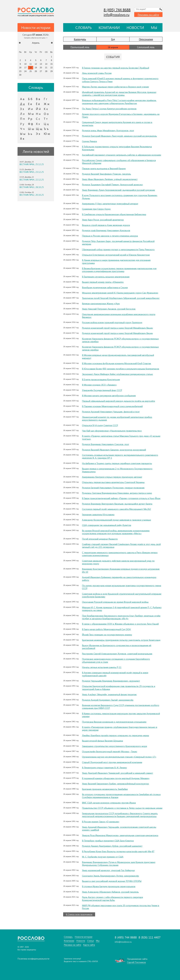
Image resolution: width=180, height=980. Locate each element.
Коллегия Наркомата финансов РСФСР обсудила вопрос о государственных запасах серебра (120, 340)
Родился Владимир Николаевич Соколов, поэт (105, 444)
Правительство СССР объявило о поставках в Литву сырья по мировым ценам (122, 808)
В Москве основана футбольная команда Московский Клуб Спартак (117, 363)
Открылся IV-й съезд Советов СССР (100, 425)
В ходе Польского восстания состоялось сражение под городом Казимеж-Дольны (120, 197)
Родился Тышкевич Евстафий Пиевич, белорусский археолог (112, 185)
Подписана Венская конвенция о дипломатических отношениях (114, 722)
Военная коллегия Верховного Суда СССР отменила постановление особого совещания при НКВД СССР (121, 707)
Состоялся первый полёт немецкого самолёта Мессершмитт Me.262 (116, 509)
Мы (154, 27)
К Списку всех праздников (79, 914)
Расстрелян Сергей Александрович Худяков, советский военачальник (117, 654)
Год (113, 39)
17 (25, 68)
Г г (45, 99)
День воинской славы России (97, 73)
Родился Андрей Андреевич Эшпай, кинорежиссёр (108, 700)
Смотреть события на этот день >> (36, 38)
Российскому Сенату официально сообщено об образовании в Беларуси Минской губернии (119, 162)
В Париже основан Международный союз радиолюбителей (112, 406)
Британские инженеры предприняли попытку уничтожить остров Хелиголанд (121, 640)
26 (36, 71)
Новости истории (84, 937)
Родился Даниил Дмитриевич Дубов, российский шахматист (112, 846)
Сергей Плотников (136, 962)
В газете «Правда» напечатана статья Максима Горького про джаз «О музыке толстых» (121, 437)
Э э (38, 134)
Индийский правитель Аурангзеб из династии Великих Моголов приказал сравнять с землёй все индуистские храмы (119, 94)
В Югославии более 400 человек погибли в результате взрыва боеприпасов (121, 369)
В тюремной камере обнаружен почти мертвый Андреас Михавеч (116, 778)
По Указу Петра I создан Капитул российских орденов (109, 109)
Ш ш (31, 129)
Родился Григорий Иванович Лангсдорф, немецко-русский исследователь (119, 136)
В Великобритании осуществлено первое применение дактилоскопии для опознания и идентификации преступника (119, 270)
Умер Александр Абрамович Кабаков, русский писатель (110, 892)
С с (38, 119)
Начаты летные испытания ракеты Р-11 (102, 667)
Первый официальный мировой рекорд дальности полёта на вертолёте (118, 401)
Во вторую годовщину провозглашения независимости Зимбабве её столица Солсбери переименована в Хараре (121, 796)
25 (31, 71)
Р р (30, 119)
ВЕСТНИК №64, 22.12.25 (32, 180)
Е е (30, 104)
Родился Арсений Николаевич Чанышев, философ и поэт (111, 412)
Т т (46, 119)
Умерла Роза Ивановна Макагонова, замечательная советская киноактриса (120, 835)
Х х (38, 124)
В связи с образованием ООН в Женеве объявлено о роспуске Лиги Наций (120, 624)
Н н (38, 114)
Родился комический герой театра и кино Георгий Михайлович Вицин (117, 328)
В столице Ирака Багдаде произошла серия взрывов (109, 886)
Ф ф (30, 124)
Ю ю (47, 134)
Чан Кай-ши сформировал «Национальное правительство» (112, 431)
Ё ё (38, 104)
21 (46, 68)
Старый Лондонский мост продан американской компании (112, 762)
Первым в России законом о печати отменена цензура (110, 236)
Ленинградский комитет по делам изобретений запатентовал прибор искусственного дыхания (117, 418)
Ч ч (22, 129)
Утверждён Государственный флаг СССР (102, 390)
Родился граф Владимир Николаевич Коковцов (106, 230)
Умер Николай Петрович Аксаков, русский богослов (109, 309)
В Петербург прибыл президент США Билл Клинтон (108, 841)
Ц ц (46, 124)
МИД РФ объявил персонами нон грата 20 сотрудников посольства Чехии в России (121, 907)
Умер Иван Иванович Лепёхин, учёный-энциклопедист (110, 179)
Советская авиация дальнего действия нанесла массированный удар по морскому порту (118, 562)
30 (20, 75)
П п (22, 119)
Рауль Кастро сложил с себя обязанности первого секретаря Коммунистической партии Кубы (112, 899)
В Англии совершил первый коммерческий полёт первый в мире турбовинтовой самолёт (115, 674)
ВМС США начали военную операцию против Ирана (109, 803)
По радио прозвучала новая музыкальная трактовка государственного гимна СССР (122, 587)
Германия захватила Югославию (98, 514)
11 (31, 64)
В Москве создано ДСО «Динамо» (99, 385)
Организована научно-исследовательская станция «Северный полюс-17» (119, 757)
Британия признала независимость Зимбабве (105, 789)
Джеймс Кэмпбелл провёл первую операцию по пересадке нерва (115, 735)
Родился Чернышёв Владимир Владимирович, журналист (111, 681)
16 (20, 68)
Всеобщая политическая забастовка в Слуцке (105, 287)
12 (36, 64)
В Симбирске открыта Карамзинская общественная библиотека (114, 214)
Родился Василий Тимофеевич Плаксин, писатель (106, 174)
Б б (30, 99)
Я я (22, 139)
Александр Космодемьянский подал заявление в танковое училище (116, 520)
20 (41, 68)
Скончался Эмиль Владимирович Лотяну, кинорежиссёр (110, 876)
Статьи (90, 941)
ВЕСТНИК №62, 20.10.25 (32, 195)
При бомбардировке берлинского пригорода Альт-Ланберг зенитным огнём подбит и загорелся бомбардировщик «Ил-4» (121, 617)
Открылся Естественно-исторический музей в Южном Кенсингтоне (116, 255)
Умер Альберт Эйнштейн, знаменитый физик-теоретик (109, 694)
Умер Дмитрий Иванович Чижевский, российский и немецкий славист (118, 773)
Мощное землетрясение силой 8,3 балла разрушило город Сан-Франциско (120, 293)
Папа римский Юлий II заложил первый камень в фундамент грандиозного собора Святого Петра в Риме (120, 80)
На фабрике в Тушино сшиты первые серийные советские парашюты (117, 463)
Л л (22, 114)
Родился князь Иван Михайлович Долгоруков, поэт (108, 130)
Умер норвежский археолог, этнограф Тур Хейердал (108, 870)
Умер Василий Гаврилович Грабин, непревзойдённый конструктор (115, 784)
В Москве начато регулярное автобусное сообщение (109, 396)
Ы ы (23, 134)
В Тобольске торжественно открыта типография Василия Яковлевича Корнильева (117, 148)
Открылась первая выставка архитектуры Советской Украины (113, 482)
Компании (109, 27)
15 (51, 64)
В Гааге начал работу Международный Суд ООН (106, 629)
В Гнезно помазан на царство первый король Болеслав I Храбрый (116, 68)
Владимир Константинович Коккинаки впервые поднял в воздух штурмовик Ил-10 (121, 570)
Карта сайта (89, 945)
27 (41, 71)
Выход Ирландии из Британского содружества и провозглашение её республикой (117, 647)
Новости (135, 27)
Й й (38, 109)
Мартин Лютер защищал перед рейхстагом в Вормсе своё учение (115, 87)
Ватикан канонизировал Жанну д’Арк (101, 303)
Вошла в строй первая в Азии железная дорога (106, 225)
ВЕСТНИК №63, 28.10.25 (32, 187)
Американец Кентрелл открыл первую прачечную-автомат (112, 477)
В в (38, 99)
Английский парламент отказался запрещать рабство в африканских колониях (122, 155)
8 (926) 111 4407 (150, 937)
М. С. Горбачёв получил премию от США (103, 857)
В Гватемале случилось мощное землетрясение (106, 277)
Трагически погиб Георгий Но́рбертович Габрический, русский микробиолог (121, 298)
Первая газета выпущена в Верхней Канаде (104, 168)
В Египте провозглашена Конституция (101, 379)
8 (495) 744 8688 (117, 10)
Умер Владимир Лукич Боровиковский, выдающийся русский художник (118, 190)
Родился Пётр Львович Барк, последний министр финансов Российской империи (118, 243)
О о (46, 114)
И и (30, 109)
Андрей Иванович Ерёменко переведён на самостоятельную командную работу (119, 579)
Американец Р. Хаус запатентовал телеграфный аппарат (110, 204)
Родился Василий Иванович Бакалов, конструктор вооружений (114, 450)
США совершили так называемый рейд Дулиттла (107, 525)
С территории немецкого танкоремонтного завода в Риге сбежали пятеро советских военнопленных (120, 554)
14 (46, 64)
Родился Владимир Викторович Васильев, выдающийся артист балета (117, 504)
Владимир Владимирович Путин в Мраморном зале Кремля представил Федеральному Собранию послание (119, 864)
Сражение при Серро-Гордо (96, 209)
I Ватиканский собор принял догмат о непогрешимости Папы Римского (118, 249)
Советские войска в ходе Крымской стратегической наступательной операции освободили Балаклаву (122, 595)
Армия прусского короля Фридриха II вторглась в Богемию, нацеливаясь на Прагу (121, 115)
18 (31, 68)
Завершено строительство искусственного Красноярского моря (114, 746)
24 (25, 71)
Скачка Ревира (89, 141)
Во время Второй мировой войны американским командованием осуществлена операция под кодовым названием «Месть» (116, 532)
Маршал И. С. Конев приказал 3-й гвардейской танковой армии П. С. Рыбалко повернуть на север (122, 609)
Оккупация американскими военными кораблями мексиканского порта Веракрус (119, 316)
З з (22, 109)
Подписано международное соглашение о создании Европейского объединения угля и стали (116, 660)
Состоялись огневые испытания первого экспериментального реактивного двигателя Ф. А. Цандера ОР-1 (120, 456)
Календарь (80, 39)
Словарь (84, 27)
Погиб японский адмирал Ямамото (100, 539)
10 (25, 64)
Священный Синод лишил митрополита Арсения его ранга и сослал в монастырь (117, 124)
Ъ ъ (46, 129)
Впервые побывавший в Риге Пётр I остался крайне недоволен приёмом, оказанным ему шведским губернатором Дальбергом (119, 102)
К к (46, 109)
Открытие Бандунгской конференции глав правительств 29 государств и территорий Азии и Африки (119, 688)
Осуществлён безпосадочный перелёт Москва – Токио (110, 751)
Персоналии (146, 39)
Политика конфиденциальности (33, 959)
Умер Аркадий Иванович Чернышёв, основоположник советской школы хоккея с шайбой (119, 828)
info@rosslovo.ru (117, 15)
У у (22, 124)
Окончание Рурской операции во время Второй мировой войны (115, 602)
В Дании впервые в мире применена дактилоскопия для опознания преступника (116, 262)
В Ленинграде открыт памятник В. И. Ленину (104, 768)
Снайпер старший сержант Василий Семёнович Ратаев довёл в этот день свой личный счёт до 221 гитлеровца (121, 546)
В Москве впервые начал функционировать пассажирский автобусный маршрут (118, 356)
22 (51, 68)
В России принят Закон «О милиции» (101, 822)
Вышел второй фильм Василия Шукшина (102, 741)
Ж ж (47, 104)
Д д (22, 104)
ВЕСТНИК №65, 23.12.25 (32, 172)
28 (46, 71)
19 (36, 68)
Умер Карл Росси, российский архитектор (103, 220)
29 (51, 71)
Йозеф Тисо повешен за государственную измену (107, 635)
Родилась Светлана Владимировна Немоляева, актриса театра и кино (117, 493)
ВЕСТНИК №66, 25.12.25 (32, 164)
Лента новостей (36, 151)
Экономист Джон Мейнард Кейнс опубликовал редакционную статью (117, 374)
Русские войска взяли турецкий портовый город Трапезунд (112, 322)
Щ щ (39, 129)
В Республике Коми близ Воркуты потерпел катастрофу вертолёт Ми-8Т (118, 851)
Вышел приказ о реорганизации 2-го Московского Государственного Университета (117, 470)
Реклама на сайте (148, 14)
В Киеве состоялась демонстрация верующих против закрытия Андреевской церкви (121, 715)
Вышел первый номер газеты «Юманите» (103, 282)
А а (22, 99)
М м (31, 114)
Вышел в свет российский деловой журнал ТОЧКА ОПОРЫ (112, 881)
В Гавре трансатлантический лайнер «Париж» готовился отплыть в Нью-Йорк (121, 498)
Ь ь (30, 134)
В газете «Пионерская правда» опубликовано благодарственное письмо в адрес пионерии (120, 729)
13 (41, 64)
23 (20, 71)
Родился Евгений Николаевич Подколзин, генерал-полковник (113, 488)
